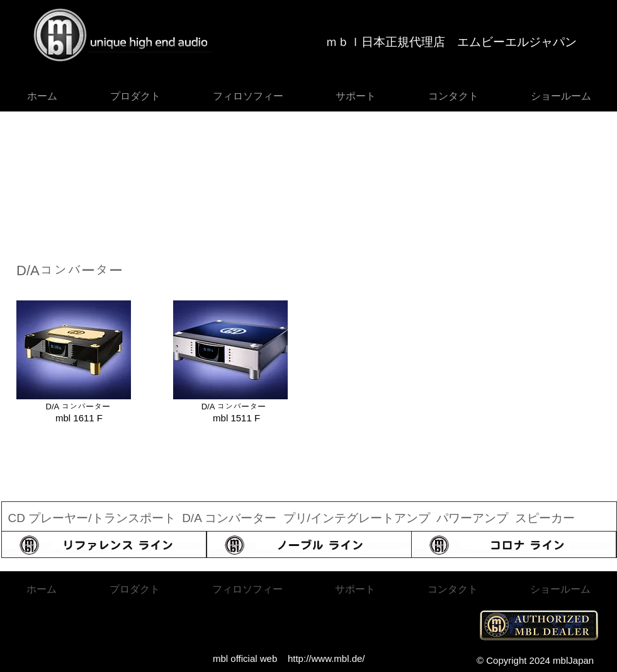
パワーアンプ (472, 518)
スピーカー (545, 518)
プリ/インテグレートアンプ (357, 518)
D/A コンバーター (231, 518)
